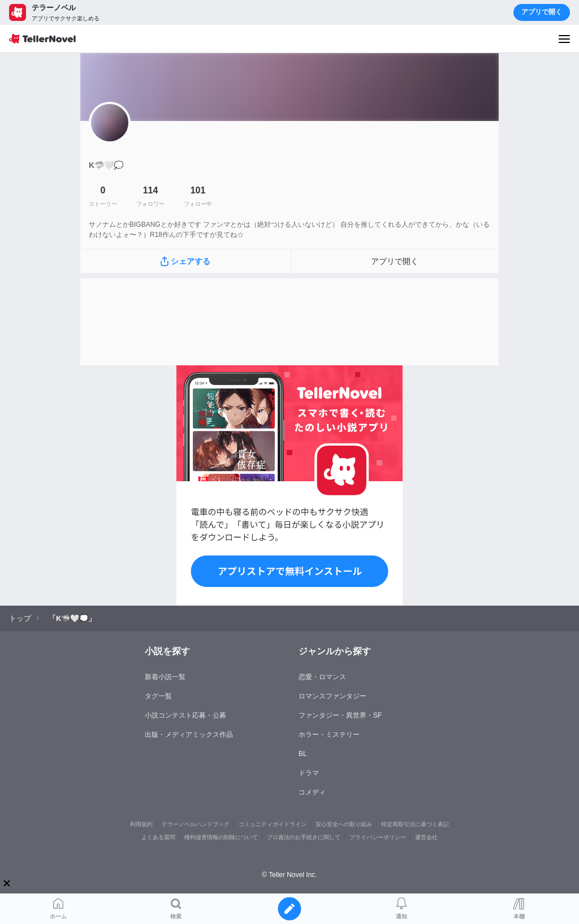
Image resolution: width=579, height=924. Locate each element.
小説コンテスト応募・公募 (185, 715)
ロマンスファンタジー (332, 696)
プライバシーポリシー (378, 837)
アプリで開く (542, 12)
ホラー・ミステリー (329, 735)
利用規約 (141, 824)
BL (303, 754)
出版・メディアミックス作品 (189, 735)
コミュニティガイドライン (273, 824)
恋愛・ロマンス (322, 677)
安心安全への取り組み (344, 824)
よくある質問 (158, 837)
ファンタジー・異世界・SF (340, 715)
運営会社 (426, 837)
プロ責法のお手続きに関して (304, 837)
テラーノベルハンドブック (196, 824)
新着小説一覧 (165, 677)
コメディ (312, 792)
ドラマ (309, 773)
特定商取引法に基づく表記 (415, 824)
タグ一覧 (158, 696)
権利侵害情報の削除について (221, 837)
